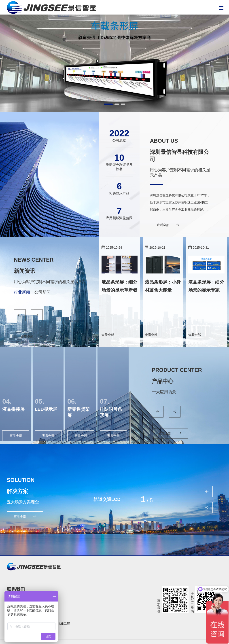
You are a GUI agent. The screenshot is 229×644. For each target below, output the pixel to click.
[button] (108, 104)
